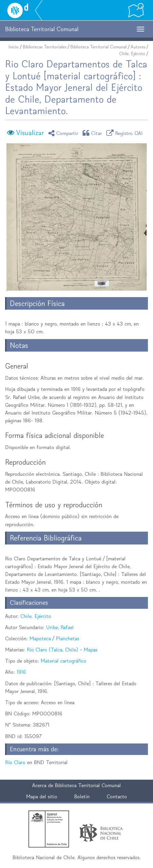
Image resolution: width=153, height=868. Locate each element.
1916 (21, 672)
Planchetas (68, 638)
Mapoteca (40, 638)
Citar (93, 133)
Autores (138, 47)
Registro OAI (126, 133)
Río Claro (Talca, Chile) (52, 650)
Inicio (14, 47)
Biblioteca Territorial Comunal (99, 47)
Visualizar (30, 133)
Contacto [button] (117, 796)
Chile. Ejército (132, 54)
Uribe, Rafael (60, 627)
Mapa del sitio (42, 796)
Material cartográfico (63, 661)
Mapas (91, 650)
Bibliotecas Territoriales (45, 47)
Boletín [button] (82, 796)
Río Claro (15, 762)
